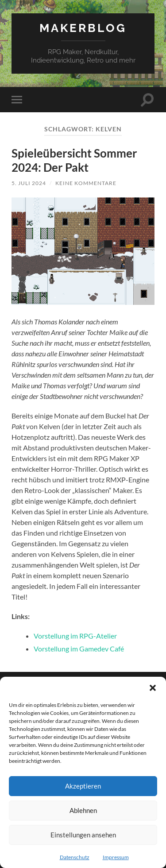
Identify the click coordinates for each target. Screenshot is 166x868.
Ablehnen (83, 810)
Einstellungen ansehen (83, 835)
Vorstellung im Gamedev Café (79, 649)
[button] (153, 688)
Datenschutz (75, 857)
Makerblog (83, 28)
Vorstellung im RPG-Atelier (75, 636)
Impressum (116, 857)
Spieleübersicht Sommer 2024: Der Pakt (74, 160)
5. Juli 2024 (29, 183)
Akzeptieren (83, 786)
